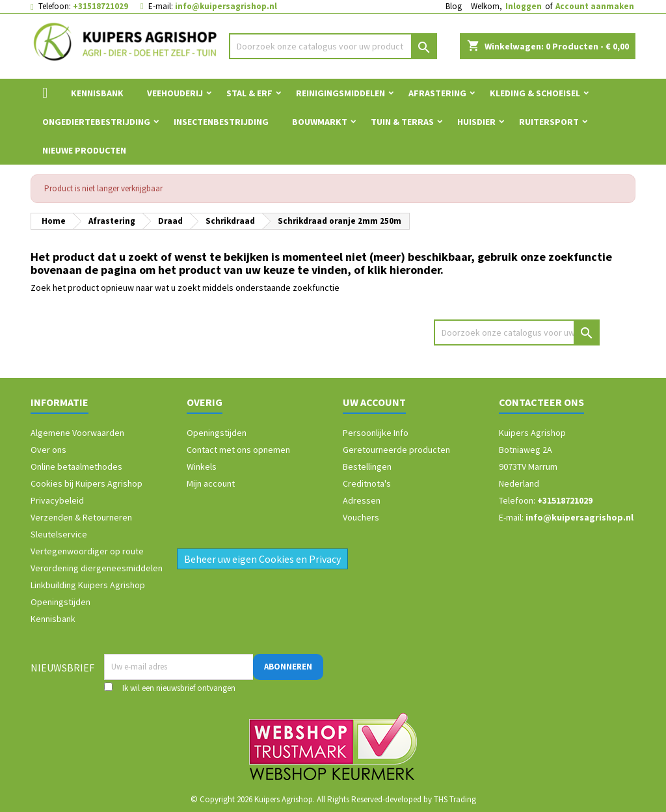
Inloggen (524, 6)
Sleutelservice (59, 534)
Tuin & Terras (402, 122)
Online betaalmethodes (76, 467)
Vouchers (361, 517)
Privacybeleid (57, 500)
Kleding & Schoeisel (535, 93)
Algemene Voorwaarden (77, 433)
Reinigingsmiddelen (340, 93)
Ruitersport (549, 122)
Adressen (362, 500)
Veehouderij (175, 93)
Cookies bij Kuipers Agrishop (87, 483)
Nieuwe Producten (84, 150)
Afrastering (437, 93)
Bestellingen (367, 467)
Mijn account (211, 483)
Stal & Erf (249, 93)
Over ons (48, 450)
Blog (454, 6)
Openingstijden (60, 602)
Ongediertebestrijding (96, 122)
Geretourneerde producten (396, 450)
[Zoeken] (333, 46)
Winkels (202, 467)
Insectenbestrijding (221, 122)
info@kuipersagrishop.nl (226, 6)
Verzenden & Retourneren (81, 517)
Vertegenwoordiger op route (87, 551)
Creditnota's (367, 483)
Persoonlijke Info (376, 433)
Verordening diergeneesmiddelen (97, 568)
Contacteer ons (541, 402)
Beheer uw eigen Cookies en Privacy (262, 559)
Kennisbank (97, 93)
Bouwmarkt (320, 122)
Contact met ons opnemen (238, 450)
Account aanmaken (595, 6)
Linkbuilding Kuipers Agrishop (88, 585)
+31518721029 (100, 6)
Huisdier (476, 122)
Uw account (374, 402)
